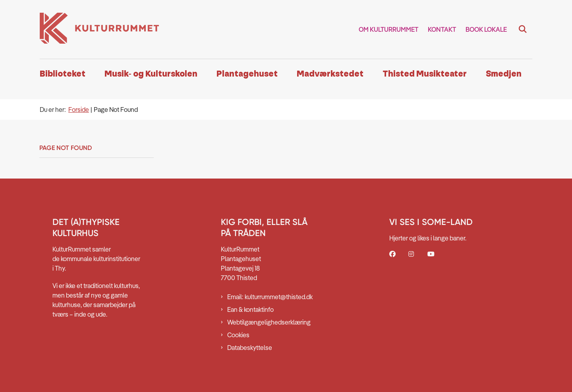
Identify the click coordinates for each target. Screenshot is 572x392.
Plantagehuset (247, 74)
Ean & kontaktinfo (250, 309)
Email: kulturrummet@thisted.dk (270, 297)
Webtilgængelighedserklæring (269, 322)
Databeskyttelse (250, 348)
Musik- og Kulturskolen (151, 74)
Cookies (238, 335)
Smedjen (504, 74)
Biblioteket (63, 74)
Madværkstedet (330, 74)
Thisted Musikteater (425, 74)
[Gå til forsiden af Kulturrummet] (99, 29)
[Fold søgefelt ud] (523, 29)
